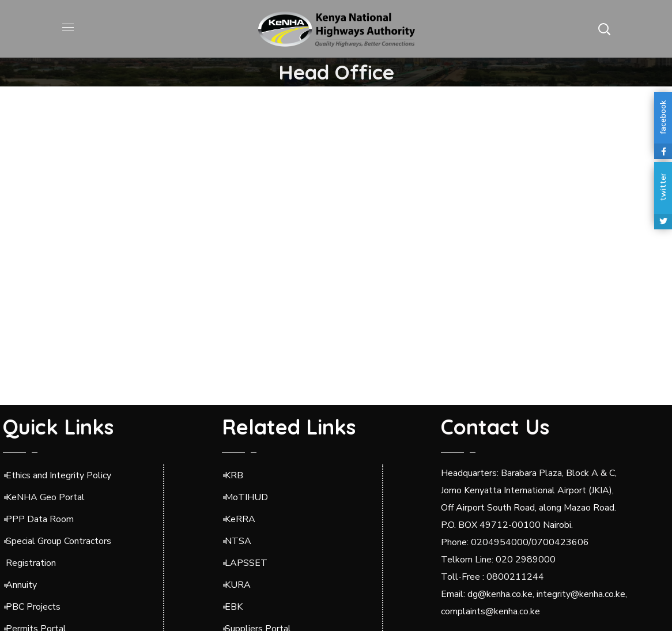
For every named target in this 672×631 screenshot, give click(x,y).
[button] (604, 29)
